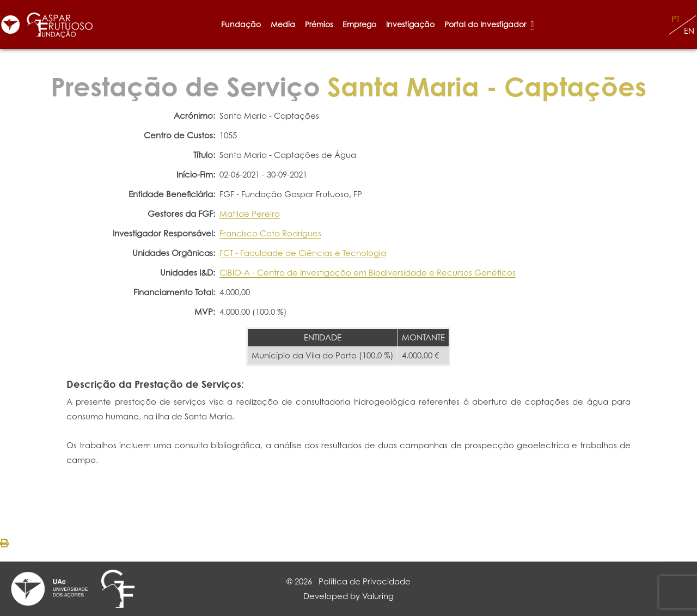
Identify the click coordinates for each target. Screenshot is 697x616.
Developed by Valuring (348, 596)
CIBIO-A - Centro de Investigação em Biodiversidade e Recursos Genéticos (368, 273)
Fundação (241, 24)
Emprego (359, 24)
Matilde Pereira (250, 214)
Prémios (319, 24)
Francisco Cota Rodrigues (270, 233)
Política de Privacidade (365, 581)
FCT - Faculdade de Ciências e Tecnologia (303, 253)
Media (283, 24)
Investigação (410, 24)
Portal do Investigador (489, 24)
